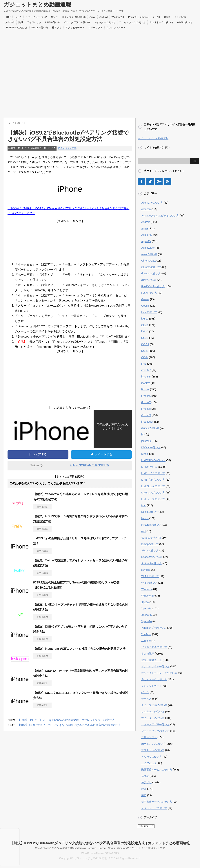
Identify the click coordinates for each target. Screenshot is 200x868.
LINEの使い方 (53, 22)
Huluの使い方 (149, 312)
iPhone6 (146, 396)
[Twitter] (150, 181)
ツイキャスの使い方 (153, 712)
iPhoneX (145, 17)
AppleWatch (148, 248)
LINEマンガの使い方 (153, 493)
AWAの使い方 (149, 254)
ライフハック (34, 22)
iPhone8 (132, 17)
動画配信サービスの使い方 (157, 770)
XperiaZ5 (147, 615)
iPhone (145, 389)
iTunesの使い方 (40, 28)
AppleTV (146, 241)
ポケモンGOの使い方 (154, 744)
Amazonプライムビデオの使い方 (160, 216)
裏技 (144, 795)
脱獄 (21, 22)
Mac (144, 505)
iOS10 (157, 17)
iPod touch (147, 422)
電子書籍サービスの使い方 (157, 802)
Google (145, 306)
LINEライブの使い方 (153, 499)
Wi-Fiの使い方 (185, 22)
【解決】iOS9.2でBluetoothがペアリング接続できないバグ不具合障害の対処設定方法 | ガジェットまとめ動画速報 (100, 843)
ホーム (18, 17)
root (143, 531)
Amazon (146, 209)
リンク (54, 17)
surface (146, 570)
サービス (146, 699)
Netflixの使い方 (150, 512)
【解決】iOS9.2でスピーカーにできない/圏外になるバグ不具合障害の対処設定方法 (69, 725)
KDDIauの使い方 (151, 447)
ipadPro (146, 383)
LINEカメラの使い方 (153, 473)
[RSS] (168, 181)
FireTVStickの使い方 (17, 28)
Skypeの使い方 (150, 551)
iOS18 (145, 338)
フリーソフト (95, 28)
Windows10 (118, 17)
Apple (93, 17)
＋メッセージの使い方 (154, 808)
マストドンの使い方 (153, 750)
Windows (147, 589)
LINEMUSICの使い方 (153, 460)
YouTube (146, 634)
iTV (143, 435)
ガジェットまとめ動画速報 (37, 5)
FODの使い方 (149, 293)
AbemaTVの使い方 (152, 203)
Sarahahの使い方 (151, 538)
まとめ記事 (180, 17)
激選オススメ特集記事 (74, 17)
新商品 (145, 776)
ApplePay (147, 235)
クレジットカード (116, 28)
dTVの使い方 (149, 280)
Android (104, 17)
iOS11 (167, 17)
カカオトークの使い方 (161, 22)
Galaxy (145, 299)
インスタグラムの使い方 (77, 22)
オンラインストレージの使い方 (159, 673)
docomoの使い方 (151, 274)
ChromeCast (149, 261)
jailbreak (10, 22)
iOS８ (145, 351)
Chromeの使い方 (151, 267)
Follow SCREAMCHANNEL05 (89, 465)
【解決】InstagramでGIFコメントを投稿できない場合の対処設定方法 (79, 649)
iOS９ (61, 148)
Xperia (145, 602)
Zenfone (146, 641)
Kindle (145, 454)
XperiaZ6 (147, 621)
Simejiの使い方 (150, 544)
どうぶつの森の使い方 (154, 647)
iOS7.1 (145, 344)
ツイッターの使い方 (105, 22)
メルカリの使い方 (152, 757)
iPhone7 (146, 402)
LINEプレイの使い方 (153, 486)
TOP (8, 17)
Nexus (145, 518)
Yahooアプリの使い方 (154, 628)
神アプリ (57, 28)
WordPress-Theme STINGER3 (100, 853)
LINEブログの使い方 (153, 480)
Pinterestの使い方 (151, 525)
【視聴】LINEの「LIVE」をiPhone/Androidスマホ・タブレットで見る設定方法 (66, 720)
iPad (144, 364)
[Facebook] (141, 181)
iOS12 (145, 331)
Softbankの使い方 (151, 563)
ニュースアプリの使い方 (155, 724)
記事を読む (42, 507)
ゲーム (145, 692)
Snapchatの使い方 (152, 557)
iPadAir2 (146, 370)
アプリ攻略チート (75, 28)
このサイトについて (36, 17)
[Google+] (159, 181)
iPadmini (146, 377)
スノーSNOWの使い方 (154, 705)
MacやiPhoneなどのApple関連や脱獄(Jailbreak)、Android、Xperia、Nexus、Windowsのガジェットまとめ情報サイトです (100, 848)
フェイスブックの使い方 (132, 22)
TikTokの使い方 (150, 576)
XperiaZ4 (147, 608)
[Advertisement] (41, 73)
